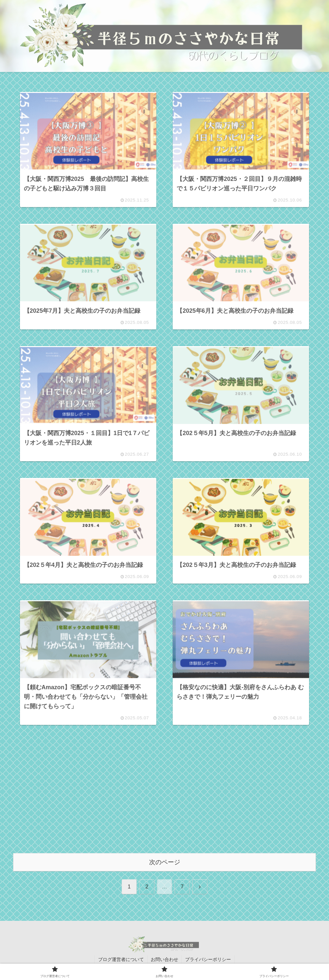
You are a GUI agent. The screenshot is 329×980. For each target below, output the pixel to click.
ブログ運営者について (121, 959)
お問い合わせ (164, 959)
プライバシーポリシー (208, 959)
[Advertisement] (164, 798)
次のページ (165, 862)
